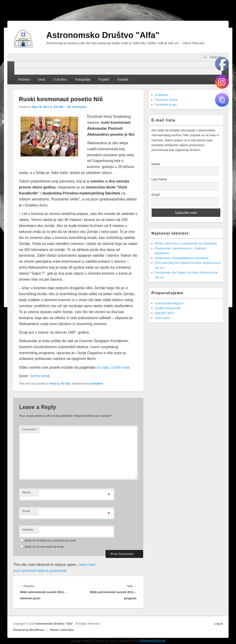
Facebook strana (166, 100)
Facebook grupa (166, 104)
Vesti (41, 79)
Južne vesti (39, 376)
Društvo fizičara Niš (168, 308)
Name (26, 492)
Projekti (104, 79)
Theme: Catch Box (62, 630)
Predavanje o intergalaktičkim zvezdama (182, 258)
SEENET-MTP (164, 313)
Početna (24, 79)
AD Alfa (58, 107)
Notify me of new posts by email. (44, 547)
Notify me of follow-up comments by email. (50, 541)
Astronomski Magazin (169, 303)
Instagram (162, 95)
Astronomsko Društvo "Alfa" (103, 35)
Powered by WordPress (29, 630)
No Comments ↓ (78, 107)
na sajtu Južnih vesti (113, 367)
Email (26, 511)
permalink (96, 384)
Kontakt (123, 79)
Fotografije (83, 79)
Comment (30, 429)
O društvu (60, 79)
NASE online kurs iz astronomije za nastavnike (186, 243)
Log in (219, 624)
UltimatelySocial (152, 641)
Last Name (159, 179)
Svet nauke (162, 318)
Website (28, 530)
